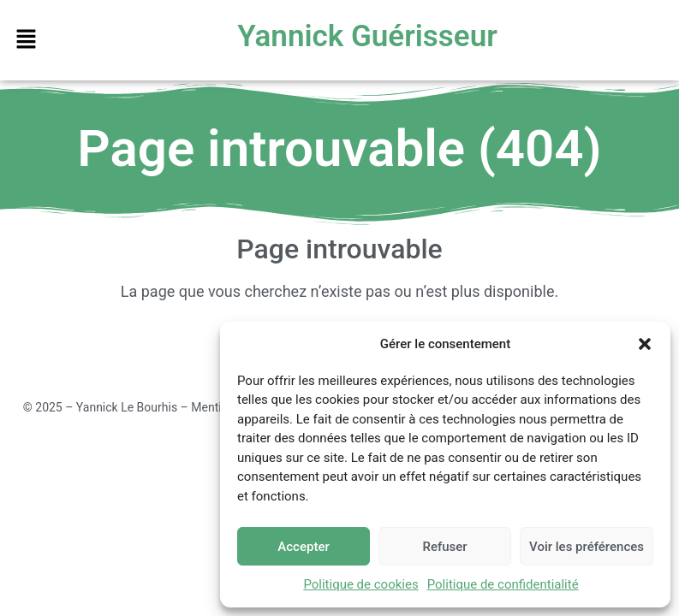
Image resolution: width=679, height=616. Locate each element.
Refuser (444, 547)
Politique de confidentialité (503, 584)
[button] (645, 344)
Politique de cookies (360, 584)
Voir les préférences (587, 547)
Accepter (303, 547)
